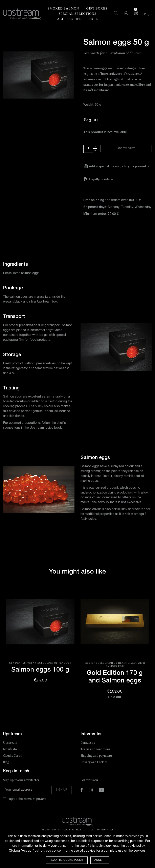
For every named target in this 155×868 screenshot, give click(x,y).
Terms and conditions (96, 755)
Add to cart (127, 149)
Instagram (91, 796)
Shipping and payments (97, 761)
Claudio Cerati (13, 761)
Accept (101, 860)
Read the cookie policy (66, 860)
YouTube (101, 796)
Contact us (88, 748)
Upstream (10, 748)
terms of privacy (35, 805)
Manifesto (10, 755)
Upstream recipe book (46, 434)
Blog (6, 768)
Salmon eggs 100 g (40, 676)
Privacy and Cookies (95, 768)
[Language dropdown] (146, 15)
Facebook (82, 796)
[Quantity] (88, 149)
